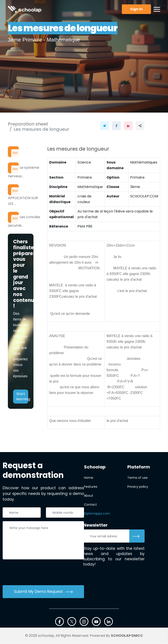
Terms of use (137, 478)
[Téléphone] (65, 513)
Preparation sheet (28, 124)
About (89, 496)
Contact (90, 505)
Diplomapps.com (97, 514)
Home (89, 478)
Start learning (22, 398)
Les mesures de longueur (41, 129)
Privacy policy (138, 487)
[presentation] (36, 573)
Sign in (136, 9)
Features (91, 487)
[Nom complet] (22, 513)
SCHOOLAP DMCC (127, 636)
